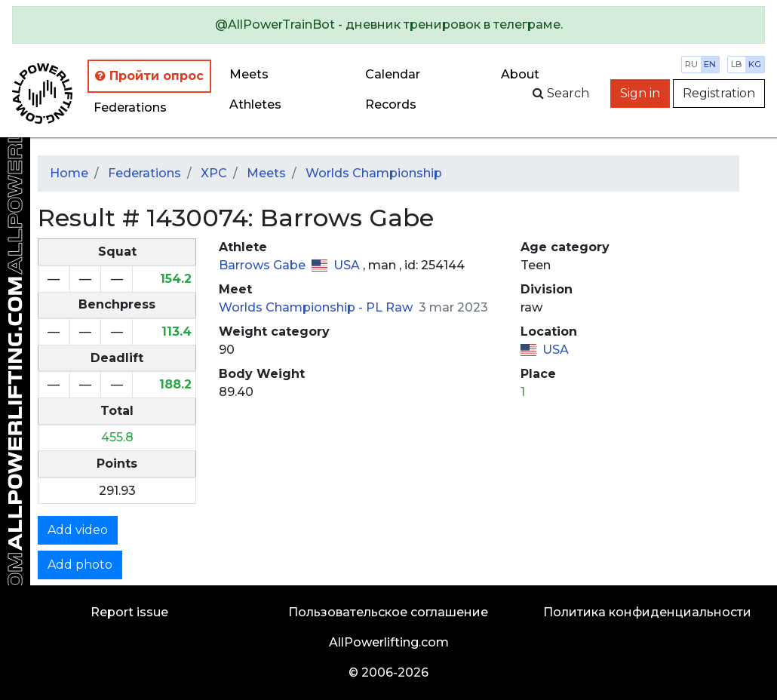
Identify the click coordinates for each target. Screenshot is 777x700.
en (710, 64)
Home (69, 173)
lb (737, 64)
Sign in (640, 93)
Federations (130, 107)
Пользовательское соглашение (388, 612)
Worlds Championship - (292, 307)
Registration (719, 93)
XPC (214, 173)
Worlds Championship (374, 173)
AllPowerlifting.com (389, 642)
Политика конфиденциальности (647, 612)
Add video (78, 530)
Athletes (255, 104)
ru (691, 64)
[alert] (388, 25)
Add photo (80, 565)
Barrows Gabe (264, 265)
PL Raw (391, 307)
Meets (249, 74)
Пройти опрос (149, 76)
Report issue (129, 612)
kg (755, 64)
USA (348, 265)
